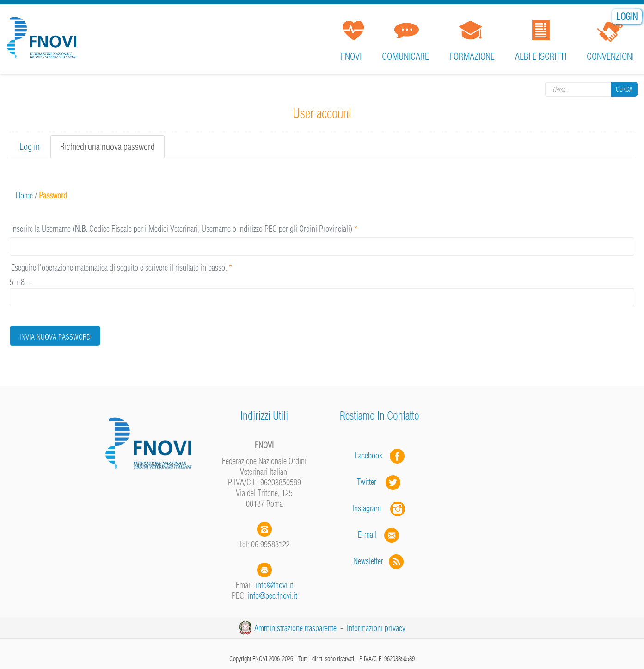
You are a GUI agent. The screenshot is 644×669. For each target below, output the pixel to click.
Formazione (472, 56)
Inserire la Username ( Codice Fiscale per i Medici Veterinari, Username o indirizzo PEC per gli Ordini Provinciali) (184, 229)
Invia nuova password (55, 337)
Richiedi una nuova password (112, 149)
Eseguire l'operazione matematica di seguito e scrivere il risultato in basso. (122, 268)
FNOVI (351, 56)
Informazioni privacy (376, 628)
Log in (30, 146)
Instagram (380, 508)
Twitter (380, 482)
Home (24, 195)
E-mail (367, 535)
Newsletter (379, 561)
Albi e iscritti (541, 56)
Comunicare (405, 56)
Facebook (371, 455)
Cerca (624, 89)
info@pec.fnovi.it (273, 596)
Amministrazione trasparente (295, 628)
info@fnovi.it (274, 585)
